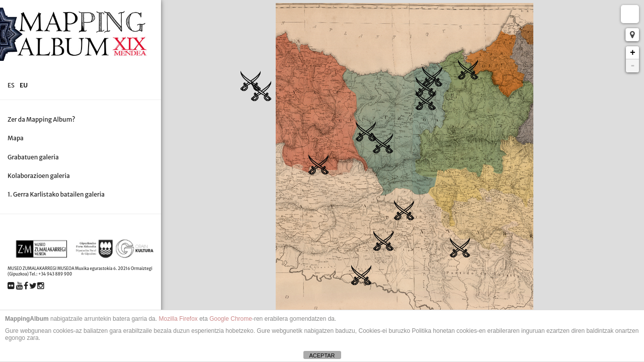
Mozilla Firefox (178, 319)
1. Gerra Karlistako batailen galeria (56, 194)
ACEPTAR (322, 355)
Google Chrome (231, 319)
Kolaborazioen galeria (39, 176)
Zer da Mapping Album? (42, 119)
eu (24, 85)
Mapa (16, 138)
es (11, 85)
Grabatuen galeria (33, 157)
